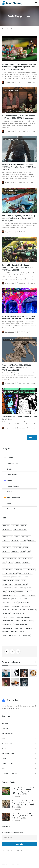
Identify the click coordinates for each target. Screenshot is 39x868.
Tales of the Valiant (8, 617)
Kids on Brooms (17, 577)
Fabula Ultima (6, 566)
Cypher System (7, 548)
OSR (4, 592)
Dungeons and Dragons (25, 559)
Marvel (17, 581)
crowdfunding (7, 544)
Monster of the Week (21, 584)
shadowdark (6, 606)
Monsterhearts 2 (7, 584)
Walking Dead (19, 628)
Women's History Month (9, 636)
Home (3, 28)
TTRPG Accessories (27, 621)
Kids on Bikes (6, 577)
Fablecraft (26, 562)
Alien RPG (24, 526)
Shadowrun (16, 606)
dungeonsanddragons (9, 559)
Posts (15, 862)
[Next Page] (32, 437)
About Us (18, 865)
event (4, 562)
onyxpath (30, 588)
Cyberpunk (17, 544)
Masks (24, 581)
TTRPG (18, 621)
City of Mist (6, 540)
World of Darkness (24, 636)
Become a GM (5, 865)
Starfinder (6, 610)
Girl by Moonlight (29, 570)
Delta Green (6, 551)
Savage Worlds (7, 603)
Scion (15, 603)
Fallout (15, 566)
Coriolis (23, 540)
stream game (6, 614)
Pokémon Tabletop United (10, 595)
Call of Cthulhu (20, 533)
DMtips (23, 551)
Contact (12, 865)
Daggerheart (17, 548)
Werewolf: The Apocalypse (10, 632)
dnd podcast (12, 555)
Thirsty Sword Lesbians (23, 617)
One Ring (22, 588)
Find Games (28, 566)
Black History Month (20, 529)
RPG (20, 599)
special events (26, 606)
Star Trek (14, 610)
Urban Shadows (7, 625)
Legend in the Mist (8, 581)
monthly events (7, 588)
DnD (28, 551)
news (16, 588)
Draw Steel (22, 555)
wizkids (22, 632)
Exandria (18, 562)
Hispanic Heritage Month (10, 573)
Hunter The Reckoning (26, 573)
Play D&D (28, 592)
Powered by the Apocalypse (28, 595)
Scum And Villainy (24, 603)
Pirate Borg (20, 592)
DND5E (4, 555)
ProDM (14, 599)
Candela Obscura (7, 537)
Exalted (10, 562)
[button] (36, 3)
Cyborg (24, 544)
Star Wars (23, 610)
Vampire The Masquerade (21, 625)
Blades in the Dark (8, 533)
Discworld (15, 551)
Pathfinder (10, 592)
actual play (15, 526)
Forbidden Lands (7, 570)
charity (17, 537)
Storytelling (32, 610)
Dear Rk (26, 548)
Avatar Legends (7, 529)
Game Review (18, 570)
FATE (21, 566)
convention (15, 540)
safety (26, 599)
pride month (6, 599)
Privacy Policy (19, 850)
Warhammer (28, 628)
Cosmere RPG (32, 540)
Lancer (26, 577)
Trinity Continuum (8, 621)
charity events (26, 537)
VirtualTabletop (7, 628)
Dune (29, 555)
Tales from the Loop (18, 614)
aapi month (6, 526)
